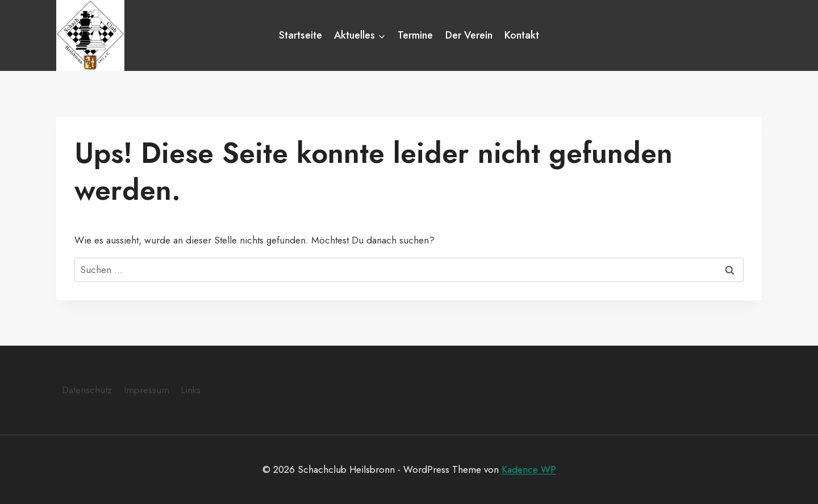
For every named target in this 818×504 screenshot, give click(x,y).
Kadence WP (529, 469)
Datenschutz (87, 390)
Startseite (301, 35)
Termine (415, 35)
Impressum (147, 390)
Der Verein (469, 35)
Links (191, 390)
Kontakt (522, 35)
